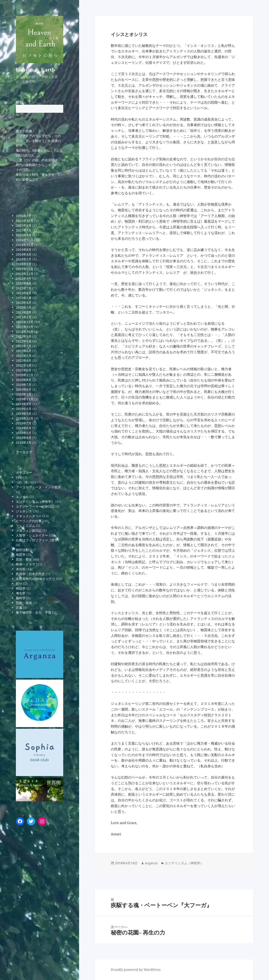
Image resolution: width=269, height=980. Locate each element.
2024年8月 (24, 250)
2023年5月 (24, 298)
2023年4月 (24, 303)
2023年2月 (24, 312)
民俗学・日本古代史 (30, 574)
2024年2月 (24, 259)
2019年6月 (24, 409)
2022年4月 (24, 360)
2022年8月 (24, 341)
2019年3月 (24, 414)
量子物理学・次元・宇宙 (34, 612)
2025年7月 (24, 230)
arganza (151, 863)
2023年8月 (24, 283)
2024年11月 (25, 245)
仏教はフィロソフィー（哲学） (38, 540)
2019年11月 (25, 399)
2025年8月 (24, 225)
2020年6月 (24, 389)
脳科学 (21, 598)
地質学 (21, 555)
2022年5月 (24, 356)
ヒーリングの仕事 (29, 521)
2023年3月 (24, 307)
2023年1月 (24, 317)
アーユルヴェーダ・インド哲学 (38, 487)
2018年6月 (24, 428)
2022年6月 (24, 351)
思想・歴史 (24, 559)
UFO (19, 477)
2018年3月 (24, 442)
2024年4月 (24, 254)
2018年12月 (25, 418)
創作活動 (22, 550)
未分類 (21, 569)
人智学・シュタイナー (32, 535)
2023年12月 (25, 269)
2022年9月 (24, 336)
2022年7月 (24, 346)
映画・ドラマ (26, 564)
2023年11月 (25, 274)
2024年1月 (24, 264)
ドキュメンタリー (29, 516)
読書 (19, 608)
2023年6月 (24, 293)
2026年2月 (24, 216)
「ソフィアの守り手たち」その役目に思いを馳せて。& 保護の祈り (38, 141)
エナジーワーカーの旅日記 (35, 506)
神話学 (21, 588)
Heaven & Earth (35, 70)
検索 (19, 102)
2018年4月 (24, 438)
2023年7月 (24, 288)
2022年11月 (25, 327)
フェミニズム (26, 526)
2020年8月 (24, 380)
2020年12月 (25, 375)
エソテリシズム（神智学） (35, 501)
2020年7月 (24, 385)
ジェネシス (24, 511)
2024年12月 (25, 240)
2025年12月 (25, 221)
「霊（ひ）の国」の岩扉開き (37, 160)
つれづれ (22, 482)
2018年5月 (24, 433)
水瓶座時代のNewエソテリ (36, 579)
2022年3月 (24, 365)
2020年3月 (24, 394)
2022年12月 (25, 322)
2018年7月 (24, 423)
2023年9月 (24, 278)
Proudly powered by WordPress (136, 970)
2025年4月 (24, 235)
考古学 (21, 593)
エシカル (22, 497)
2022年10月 (25, 332)
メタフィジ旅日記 (29, 530)
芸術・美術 (24, 603)
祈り (19, 583)
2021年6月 (24, 370)
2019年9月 (24, 404)
